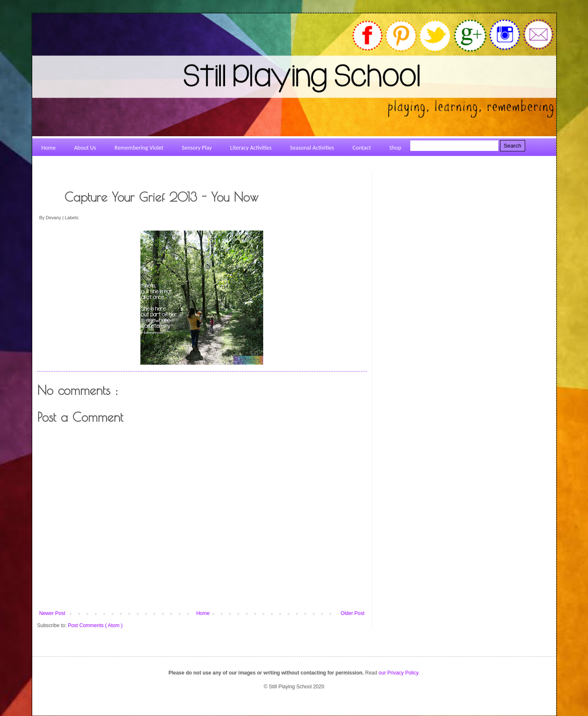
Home (203, 613)
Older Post (353, 613)
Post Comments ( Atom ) (95, 625)
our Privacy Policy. (399, 673)
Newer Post (52, 613)
